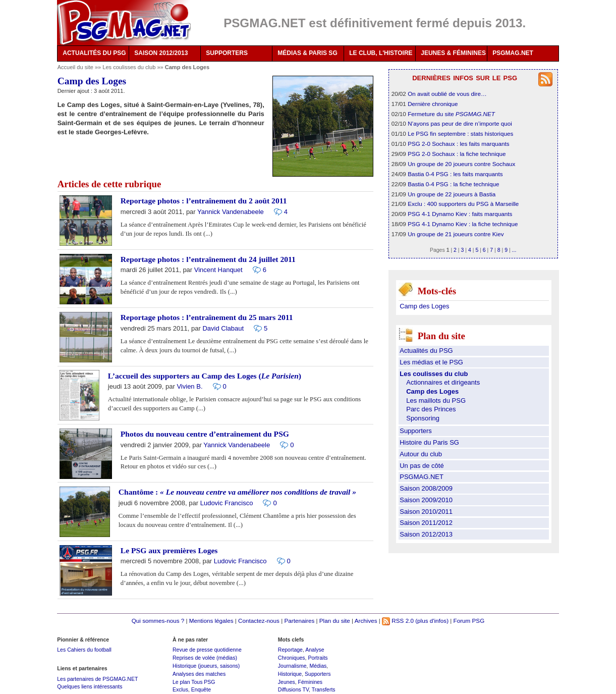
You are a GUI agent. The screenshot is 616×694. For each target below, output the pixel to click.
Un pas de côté (422, 466)
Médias (318, 666)
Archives (366, 621)
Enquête (201, 689)
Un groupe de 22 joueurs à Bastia (452, 194)
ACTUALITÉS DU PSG (94, 53)
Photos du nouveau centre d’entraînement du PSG (205, 434)
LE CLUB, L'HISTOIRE (381, 53)
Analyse (315, 650)
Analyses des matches (199, 674)
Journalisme (292, 666)
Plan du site (335, 621)
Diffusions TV (293, 689)
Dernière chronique (433, 104)
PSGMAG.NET (513, 53)
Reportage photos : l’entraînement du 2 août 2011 (204, 201)
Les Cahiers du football (84, 650)
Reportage (290, 650)
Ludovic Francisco (227, 503)
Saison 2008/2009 (426, 488)
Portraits (318, 658)
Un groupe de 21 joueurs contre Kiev (456, 234)
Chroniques (292, 658)
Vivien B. (189, 386)
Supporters (416, 431)
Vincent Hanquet (218, 270)
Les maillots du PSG (436, 401)
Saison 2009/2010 (426, 500)
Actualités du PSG (426, 351)
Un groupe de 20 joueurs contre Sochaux (461, 164)
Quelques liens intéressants (90, 686)
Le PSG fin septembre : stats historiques (460, 134)
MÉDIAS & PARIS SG (307, 53)
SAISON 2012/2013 (161, 53)
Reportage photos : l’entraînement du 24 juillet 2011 (208, 259)
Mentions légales (211, 621)
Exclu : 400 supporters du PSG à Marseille (463, 204)
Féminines (311, 682)
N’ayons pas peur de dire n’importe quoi (460, 123)
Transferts (324, 689)
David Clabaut (223, 328)
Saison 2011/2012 (426, 523)
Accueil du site (75, 67)
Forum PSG (469, 621)
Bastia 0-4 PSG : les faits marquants (455, 174)
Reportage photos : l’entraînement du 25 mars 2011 (207, 317)
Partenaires (299, 621)
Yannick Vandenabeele (231, 212)
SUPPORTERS (227, 53)
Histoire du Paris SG (429, 442)
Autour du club (421, 454)
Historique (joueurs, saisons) (206, 666)
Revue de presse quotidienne (207, 650)
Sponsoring (423, 418)
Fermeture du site (451, 114)
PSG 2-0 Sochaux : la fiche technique (457, 154)
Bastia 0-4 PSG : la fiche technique (453, 184)
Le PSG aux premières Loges (169, 550)
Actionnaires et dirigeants (443, 382)
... (514, 250)
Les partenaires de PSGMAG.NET (97, 679)
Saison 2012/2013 (426, 534)
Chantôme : (237, 492)
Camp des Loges (424, 306)
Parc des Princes (431, 409)
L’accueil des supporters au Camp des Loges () (205, 376)
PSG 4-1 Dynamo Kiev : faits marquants (460, 214)
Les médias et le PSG (431, 362)
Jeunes (287, 682)
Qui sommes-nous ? (158, 621)
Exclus (180, 689)
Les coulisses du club (130, 67)
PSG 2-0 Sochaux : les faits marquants (458, 144)
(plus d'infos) (432, 621)
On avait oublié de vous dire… (447, 94)
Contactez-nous (259, 621)
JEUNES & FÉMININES (453, 53)
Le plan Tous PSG (194, 682)
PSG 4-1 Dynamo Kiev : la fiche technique (463, 224)
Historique (290, 674)
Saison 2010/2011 (426, 512)
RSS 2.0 (398, 621)
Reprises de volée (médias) (205, 658)
